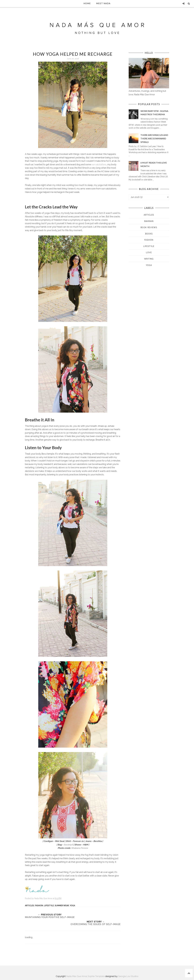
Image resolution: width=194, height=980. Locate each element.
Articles (29, 906)
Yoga (72, 906)
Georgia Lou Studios (128, 976)
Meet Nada (103, 3)
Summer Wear (62, 906)
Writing (149, 259)
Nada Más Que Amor (76, 976)
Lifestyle (49, 906)
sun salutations (99, 164)
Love (149, 252)
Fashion (39, 906)
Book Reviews (149, 227)
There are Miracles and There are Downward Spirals (154, 138)
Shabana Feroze (80, 848)
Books (149, 234)
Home (87, 3)
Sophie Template (96, 976)
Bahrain (149, 221)
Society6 (68, 845)
